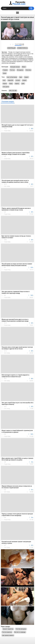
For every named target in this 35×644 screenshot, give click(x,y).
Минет (24, 67)
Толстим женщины (21, 629)
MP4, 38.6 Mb (13, 91)
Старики (5, 70)
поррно (26, 77)
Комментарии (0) (22, 48)
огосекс (18, 80)
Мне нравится (10, 45)
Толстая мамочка (7, 632)
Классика (28, 70)
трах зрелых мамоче (8, 635)
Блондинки (20, 70)
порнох (5, 84)
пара (21, 77)
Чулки (5, 73)
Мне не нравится (13, 45)
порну (11, 84)
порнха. (17, 84)
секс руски (6, 87)
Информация (11, 48)
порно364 (10, 80)
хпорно (24, 80)
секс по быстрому (12, 77)
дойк (23, 84)
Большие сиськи (15, 67)
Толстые (12, 70)
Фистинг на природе (20, 632)
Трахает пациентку (8, 629)
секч (4, 80)
